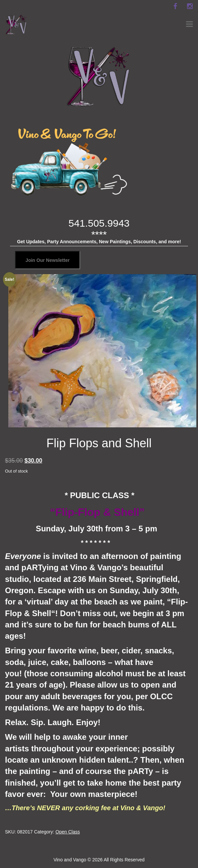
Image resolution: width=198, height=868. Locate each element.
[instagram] (190, 6)
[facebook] (175, 6)
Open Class (68, 832)
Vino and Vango (70, 860)
